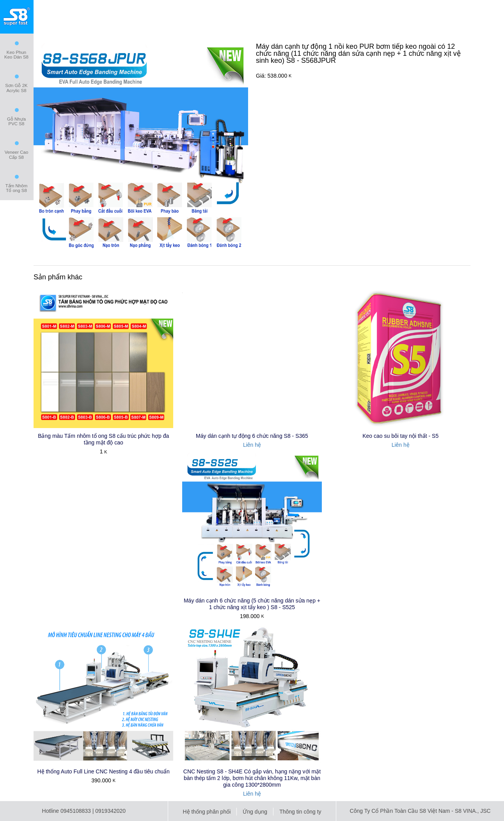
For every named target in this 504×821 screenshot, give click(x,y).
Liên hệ (252, 445)
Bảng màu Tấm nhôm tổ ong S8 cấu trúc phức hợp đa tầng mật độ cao (103, 439)
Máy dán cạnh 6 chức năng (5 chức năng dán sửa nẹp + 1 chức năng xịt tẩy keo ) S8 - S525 (252, 604)
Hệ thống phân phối (207, 812)
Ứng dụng (255, 812)
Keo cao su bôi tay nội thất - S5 (400, 436)
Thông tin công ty (300, 812)
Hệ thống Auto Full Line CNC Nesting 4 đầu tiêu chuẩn (103, 771)
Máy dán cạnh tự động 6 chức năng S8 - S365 (252, 436)
